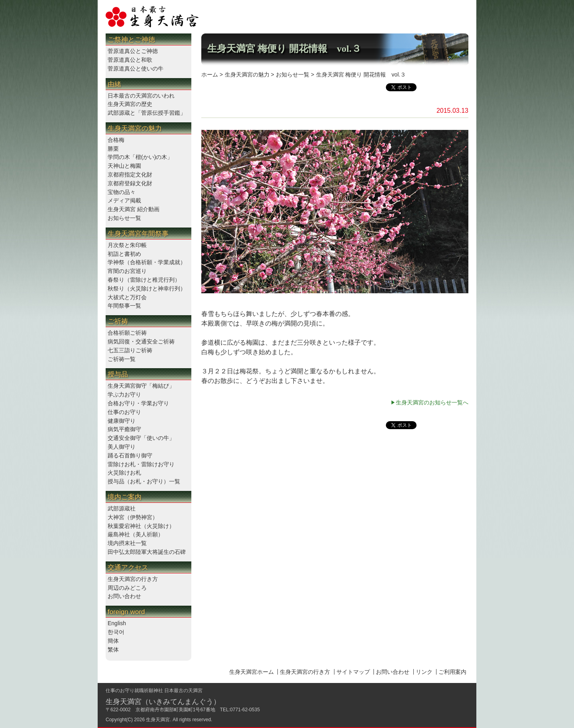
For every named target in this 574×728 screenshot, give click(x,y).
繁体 (113, 650)
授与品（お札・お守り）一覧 (144, 481)
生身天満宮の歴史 (130, 104)
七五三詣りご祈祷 (130, 350)
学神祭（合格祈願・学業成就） (147, 262)
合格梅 (116, 140)
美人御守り (122, 447)
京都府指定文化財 (130, 175)
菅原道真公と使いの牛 (136, 69)
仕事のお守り (124, 412)
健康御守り (122, 421)
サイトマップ (353, 672)
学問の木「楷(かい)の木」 (140, 157)
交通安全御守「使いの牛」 (141, 438)
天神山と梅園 (124, 166)
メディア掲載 (124, 200)
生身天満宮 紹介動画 (134, 209)
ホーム (210, 75)
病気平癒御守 (124, 429)
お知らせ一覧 (124, 218)
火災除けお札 (124, 473)
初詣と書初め (124, 254)
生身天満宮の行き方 (133, 579)
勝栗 (113, 149)
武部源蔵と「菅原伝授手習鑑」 (147, 113)
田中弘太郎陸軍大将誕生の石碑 (147, 552)
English (117, 623)
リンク (424, 672)
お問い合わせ (124, 596)
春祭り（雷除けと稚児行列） (144, 280)
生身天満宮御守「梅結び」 (141, 386)
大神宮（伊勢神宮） (133, 517)
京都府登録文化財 (130, 183)
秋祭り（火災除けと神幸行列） (147, 288)
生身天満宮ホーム (252, 672)
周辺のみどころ (127, 588)
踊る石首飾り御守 (130, 455)
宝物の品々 (122, 192)
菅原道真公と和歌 (130, 60)
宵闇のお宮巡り (127, 271)
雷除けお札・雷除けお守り (141, 464)
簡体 (113, 641)
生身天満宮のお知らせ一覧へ (432, 402)
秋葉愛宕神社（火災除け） (141, 526)
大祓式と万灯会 (127, 297)
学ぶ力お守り (124, 394)
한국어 (116, 632)
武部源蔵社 (122, 508)
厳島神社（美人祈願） (136, 534)
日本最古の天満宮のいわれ (141, 96)
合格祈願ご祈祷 (127, 333)
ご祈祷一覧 (122, 359)
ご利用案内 (452, 672)
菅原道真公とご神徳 (133, 51)
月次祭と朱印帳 (127, 245)
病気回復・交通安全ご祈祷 (141, 341)
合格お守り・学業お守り (138, 403)
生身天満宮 (158, 720)
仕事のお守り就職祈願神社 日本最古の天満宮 (154, 691)
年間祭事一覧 (124, 306)
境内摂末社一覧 (127, 543)
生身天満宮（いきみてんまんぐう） (163, 702)
